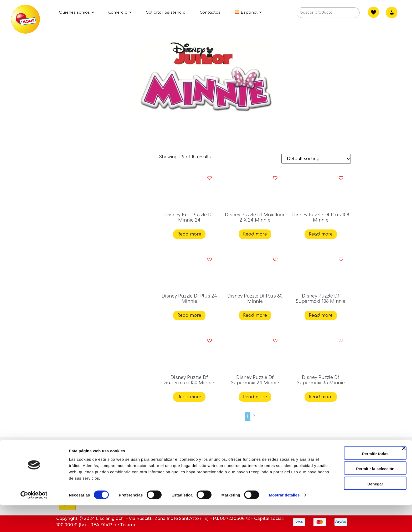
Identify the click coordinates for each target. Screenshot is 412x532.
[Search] (348, 14)
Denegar (355, 510)
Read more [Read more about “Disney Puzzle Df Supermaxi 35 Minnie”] (321, 397)
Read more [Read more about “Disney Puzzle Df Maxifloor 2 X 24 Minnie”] (255, 234)
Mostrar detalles (284, 522)
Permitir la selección (355, 495)
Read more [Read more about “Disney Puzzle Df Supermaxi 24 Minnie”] (255, 397)
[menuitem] (248, 12)
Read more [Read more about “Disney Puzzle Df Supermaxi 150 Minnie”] (189, 397)
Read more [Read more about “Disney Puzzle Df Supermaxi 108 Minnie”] (321, 315)
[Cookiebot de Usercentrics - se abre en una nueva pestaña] (34, 522)
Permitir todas (355, 480)
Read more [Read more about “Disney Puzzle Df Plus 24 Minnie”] (189, 315)
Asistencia (170, 458)
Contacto (169, 446)
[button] (210, 178)
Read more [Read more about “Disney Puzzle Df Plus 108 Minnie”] (321, 234)
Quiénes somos (76, 458)
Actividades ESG (77, 446)
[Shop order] (316, 159)
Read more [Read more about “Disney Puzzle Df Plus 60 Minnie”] (255, 315)
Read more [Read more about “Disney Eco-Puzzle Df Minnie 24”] (189, 234)
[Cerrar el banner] (404, 479)
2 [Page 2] (254, 417)
